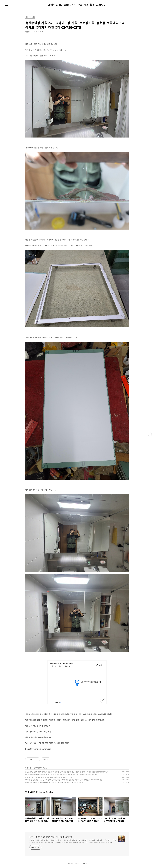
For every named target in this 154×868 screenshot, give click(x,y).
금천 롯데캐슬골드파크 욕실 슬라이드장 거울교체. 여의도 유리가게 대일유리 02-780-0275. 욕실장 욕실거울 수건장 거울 (61, 774)
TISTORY (77, 863)
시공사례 (28, 768)
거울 (34, 768)
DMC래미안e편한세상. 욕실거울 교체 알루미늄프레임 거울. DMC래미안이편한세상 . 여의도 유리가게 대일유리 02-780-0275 (62, 780)
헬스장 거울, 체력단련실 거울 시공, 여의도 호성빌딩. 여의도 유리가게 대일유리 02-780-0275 (53, 782)
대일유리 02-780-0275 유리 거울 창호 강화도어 (77, 5)
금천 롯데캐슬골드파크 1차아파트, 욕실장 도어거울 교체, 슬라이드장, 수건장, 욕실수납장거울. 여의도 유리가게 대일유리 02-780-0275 (65, 772)
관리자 (85, 863)
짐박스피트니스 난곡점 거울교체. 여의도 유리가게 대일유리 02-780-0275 (47, 777)
